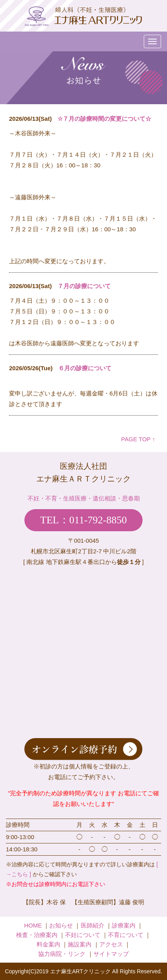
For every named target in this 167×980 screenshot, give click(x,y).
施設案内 (80, 944)
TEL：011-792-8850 (83, 520)
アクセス (111, 944)
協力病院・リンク (62, 954)
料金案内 (48, 944)
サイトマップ (111, 954)
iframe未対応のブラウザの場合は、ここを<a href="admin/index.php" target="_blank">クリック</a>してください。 (83, 266)
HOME (33, 925)
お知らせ (61, 925)
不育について (126, 935)
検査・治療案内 (37, 935)
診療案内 (124, 925)
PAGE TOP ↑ (138, 439)
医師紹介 (93, 925)
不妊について (83, 935)
